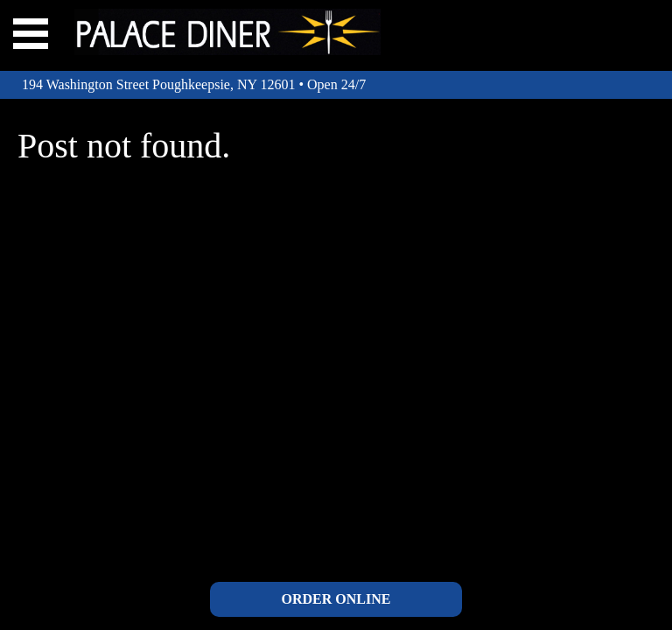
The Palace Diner (227, 32)
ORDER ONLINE (336, 599)
